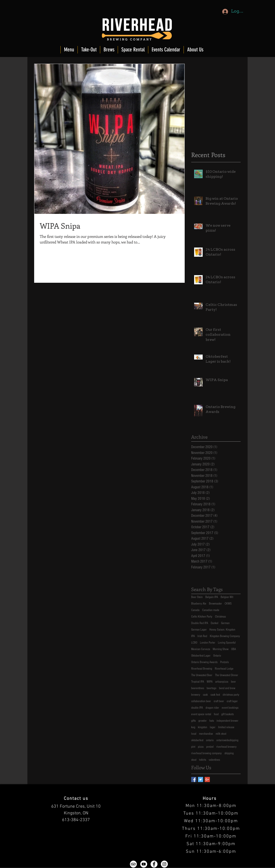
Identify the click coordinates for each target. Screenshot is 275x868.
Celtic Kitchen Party (202, 617)
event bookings (230, 708)
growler (203, 721)
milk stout (221, 734)
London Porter (208, 643)
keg (193, 727)
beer (233, 682)
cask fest (215, 695)
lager (213, 727)
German (225, 623)
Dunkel (215, 623)
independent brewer (227, 721)
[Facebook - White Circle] (154, 864)
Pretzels (224, 662)
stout (194, 760)
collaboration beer (201, 701)
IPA (193, 636)
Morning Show (221, 649)
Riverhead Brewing (202, 669)
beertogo (212, 688)
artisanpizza (222, 682)
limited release (226, 727)
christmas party (231, 695)
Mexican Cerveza (201, 649)
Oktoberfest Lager (201, 656)
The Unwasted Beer (202, 675)
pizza (201, 747)
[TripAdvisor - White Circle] (133, 864)
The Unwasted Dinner (227, 675)
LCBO (194, 643)
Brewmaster (215, 604)
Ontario (217, 656)
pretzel (210, 747)
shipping (229, 753)
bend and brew (227, 688)
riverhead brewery (226, 747)
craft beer (219, 701)
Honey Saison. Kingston (222, 630)
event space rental (201, 714)
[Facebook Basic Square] (194, 779)
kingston (203, 727)
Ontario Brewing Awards (204, 662)
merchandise (206, 734)
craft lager (232, 701)
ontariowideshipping (227, 740)
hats (212, 721)
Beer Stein (197, 597)
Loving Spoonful (227, 643)
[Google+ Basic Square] (207, 779)
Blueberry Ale (199, 604)
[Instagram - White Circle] (164, 864)
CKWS (228, 604)
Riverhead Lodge (224, 669)
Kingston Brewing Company (225, 636)
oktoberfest (197, 740)
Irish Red (202, 636)
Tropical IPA (198, 682)
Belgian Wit (227, 597)
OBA (234, 649)
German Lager (199, 630)
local (194, 734)
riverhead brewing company (206, 753)
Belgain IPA (212, 597)
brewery (196, 695)
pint (193, 747)
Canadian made (211, 610)
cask (205, 695)
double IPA (197, 708)
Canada (195, 610)
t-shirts (203, 760)
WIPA (210, 682)
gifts (193, 721)
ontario (210, 740)
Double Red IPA (200, 623)
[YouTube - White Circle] (144, 864)
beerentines (198, 688)
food (216, 714)
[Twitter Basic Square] (201, 779)
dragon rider (212, 708)
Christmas (220, 617)
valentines (214, 760)
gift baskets (227, 714)
